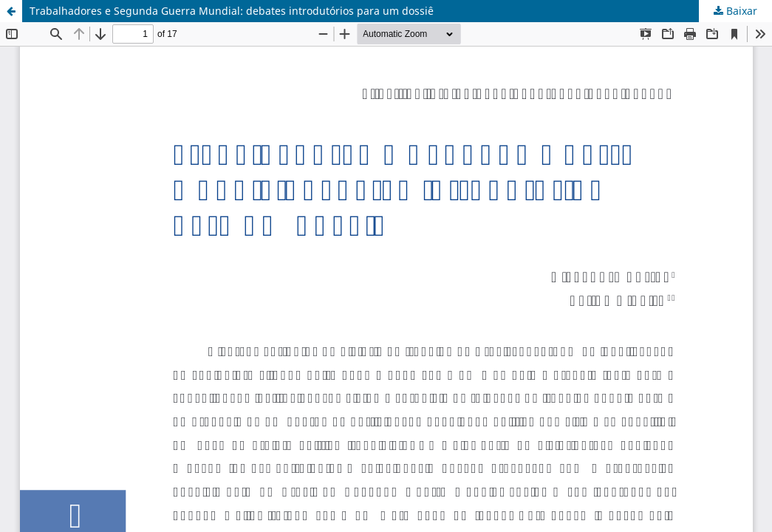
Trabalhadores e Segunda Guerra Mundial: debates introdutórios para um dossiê (232, 11)
